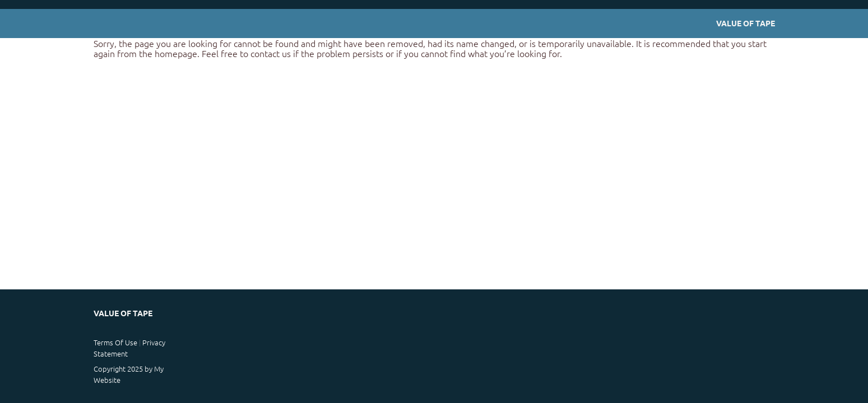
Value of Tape (746, 23)
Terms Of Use (115, 342)
